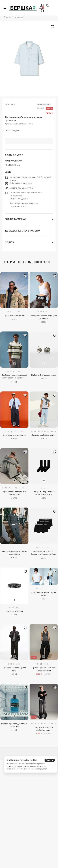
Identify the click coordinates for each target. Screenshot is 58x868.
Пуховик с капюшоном (14, 316)
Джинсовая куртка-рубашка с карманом (14, 553)
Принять (50, 760)
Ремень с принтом (14, 611)
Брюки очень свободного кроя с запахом (44, 669)
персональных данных (16, 766)
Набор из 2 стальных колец (44, 375)
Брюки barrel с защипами (14, 435)
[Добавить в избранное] (25, 276)
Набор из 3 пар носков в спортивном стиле (44, 493)
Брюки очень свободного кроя (14, 669)
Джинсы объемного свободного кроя (44, 729)
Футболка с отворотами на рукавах (44, 594)
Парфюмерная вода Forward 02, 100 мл (14, 725)
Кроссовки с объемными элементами (14, 493)
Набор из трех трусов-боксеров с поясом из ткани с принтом (44, 553)
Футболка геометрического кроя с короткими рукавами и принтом (14, 377)
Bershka (10, 104)
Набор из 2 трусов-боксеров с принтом (44, 317)
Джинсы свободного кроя (44, 435)
